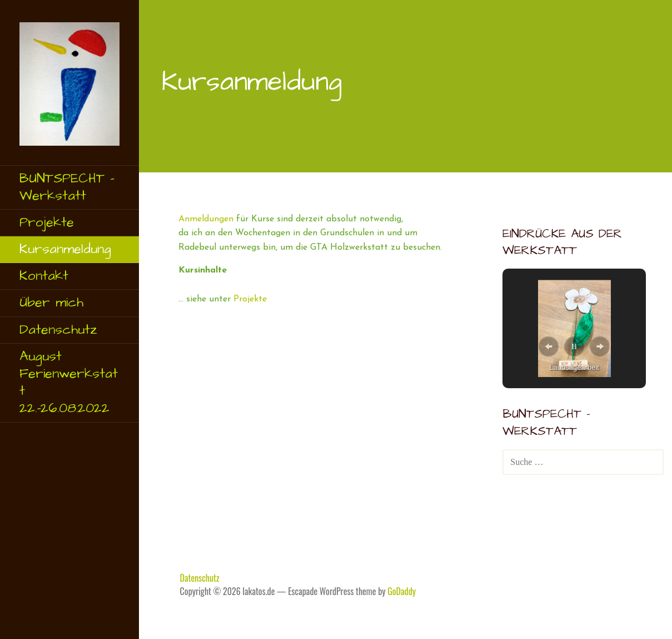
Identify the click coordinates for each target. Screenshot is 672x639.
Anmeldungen (206, 219)
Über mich (51, 303)
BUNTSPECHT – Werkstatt (67, 187)
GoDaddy (402, 591)
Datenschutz (58, 330)
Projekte (47, 222)
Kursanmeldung (65, 249)
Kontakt (44, 276)
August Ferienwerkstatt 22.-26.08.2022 (69, 383)
